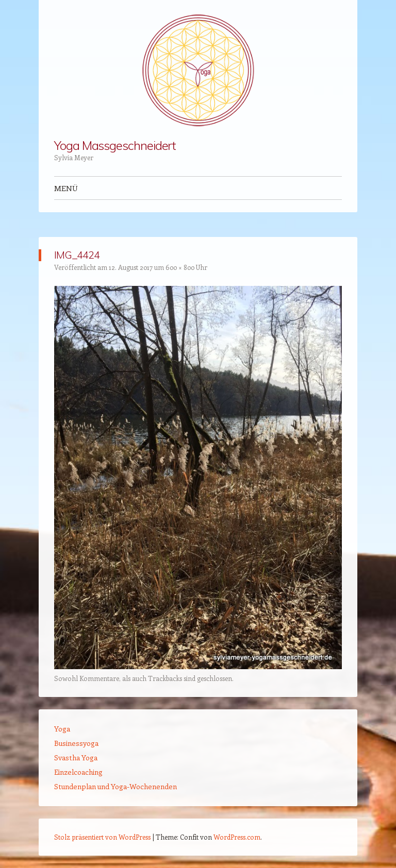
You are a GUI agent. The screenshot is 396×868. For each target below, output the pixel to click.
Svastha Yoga (76, 758)
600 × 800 (180, 267)
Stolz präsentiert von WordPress (102, 837)
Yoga (62, 729)
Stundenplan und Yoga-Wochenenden (115, 786)
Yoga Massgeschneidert (115, 145)
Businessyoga (76, 743)
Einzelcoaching (78, 772)
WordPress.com (237, 837)
